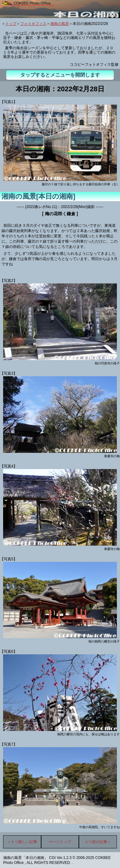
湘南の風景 (60, 24)
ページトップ (60, 842)
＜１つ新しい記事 (22, 842)
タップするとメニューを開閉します (60, 75)
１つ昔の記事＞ (98, 842)
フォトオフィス (33, 24)
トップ (11, 24)
